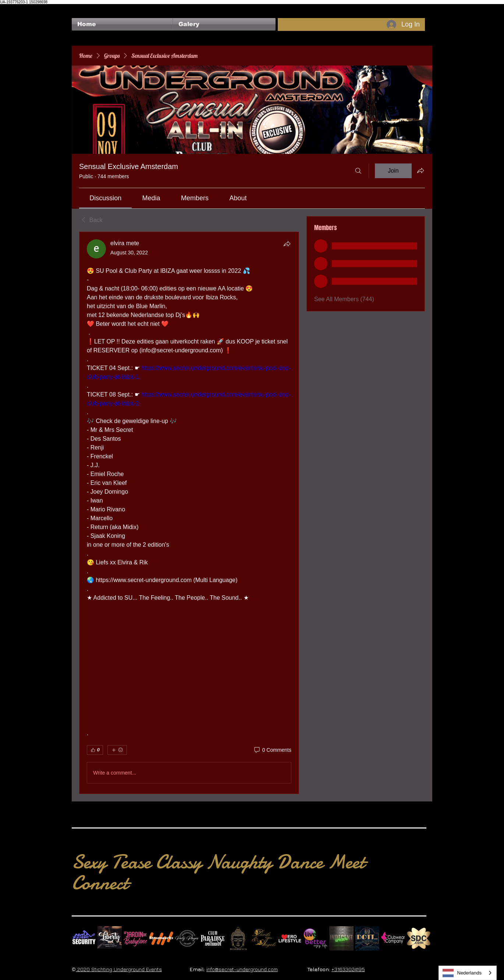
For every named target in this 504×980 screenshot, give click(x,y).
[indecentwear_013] (341, 938)
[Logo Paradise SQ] (213, 938)
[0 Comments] (272, 750)
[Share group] (420, 170)
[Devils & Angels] (264, 938)
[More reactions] (117, 750)
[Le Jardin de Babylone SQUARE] (135, 938)
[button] (224, 24)
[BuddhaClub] (238, 938)
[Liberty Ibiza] (110, 938)
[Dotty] (367, 938)
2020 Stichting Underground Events (119, 969)
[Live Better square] (316, 938)
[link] (105, 198)
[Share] (287, 244)
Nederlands (462, 973)
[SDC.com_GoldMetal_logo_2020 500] (419, 938)
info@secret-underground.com (242, 969)
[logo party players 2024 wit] (187, 938)
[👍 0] (95, 750)
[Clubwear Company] (393, 938)
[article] (189, 513)
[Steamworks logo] (161, 938)
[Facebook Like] (86, 8)
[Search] (358, 171)
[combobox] (468, 973)
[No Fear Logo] (84, 938)
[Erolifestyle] (290, 938)
